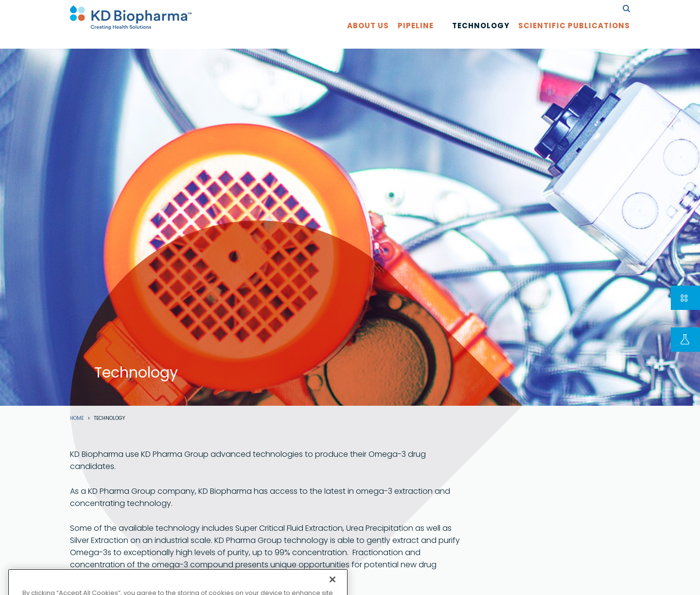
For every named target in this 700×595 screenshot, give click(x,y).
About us (368, 35)
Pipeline (416, 35)
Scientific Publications (574, 35)
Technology (481, 35)
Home (77, 418)
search (626, 9)
